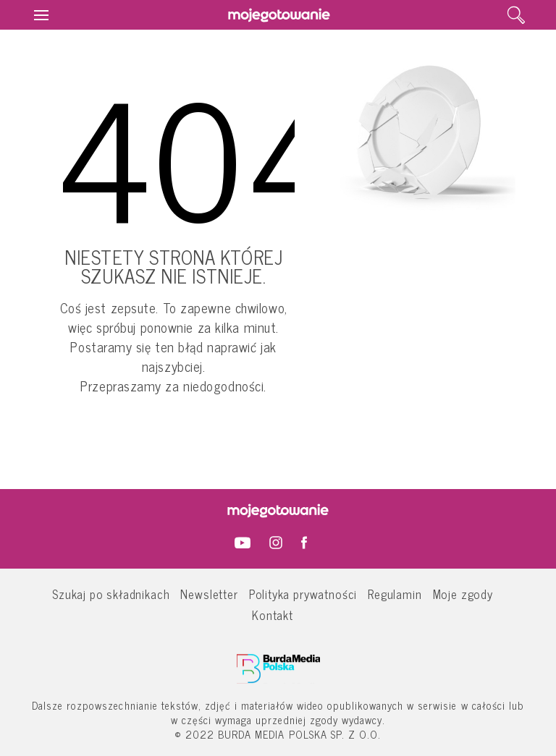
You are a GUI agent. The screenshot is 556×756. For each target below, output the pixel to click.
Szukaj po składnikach (111, 594)
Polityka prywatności (303, 594)
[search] (516, 15)
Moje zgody (463, 594)
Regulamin (395, 594)
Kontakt (273, 615)
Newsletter (209, 594)
